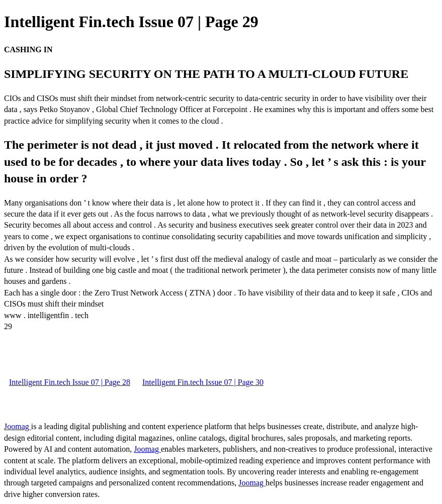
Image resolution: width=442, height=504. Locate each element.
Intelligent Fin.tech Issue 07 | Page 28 (70, 382)
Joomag (18, 426)
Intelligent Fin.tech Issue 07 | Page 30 (203, 382)
